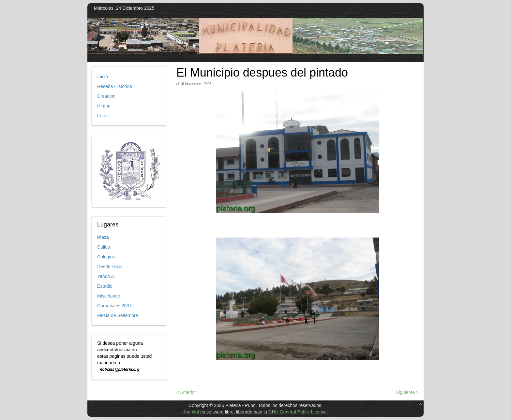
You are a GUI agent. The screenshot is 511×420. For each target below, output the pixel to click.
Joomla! (191, 412)
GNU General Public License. (298, 412)
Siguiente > (407, 392)
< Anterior (186, 392)
